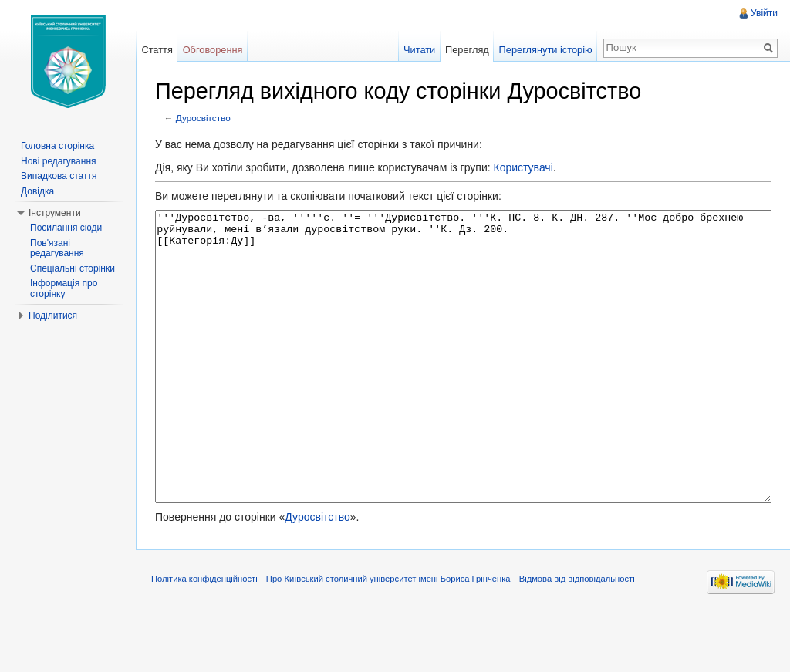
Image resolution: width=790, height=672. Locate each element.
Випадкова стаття (59, 176)
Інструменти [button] (55, 213)
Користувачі (523, 167)
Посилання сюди (66, 228)
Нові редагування (59, 161)
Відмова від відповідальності (577, 637)
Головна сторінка (57, 146)
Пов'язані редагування (57, 248)
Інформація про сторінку (64, 289)
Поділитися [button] (53, 316)
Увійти (764, 13)
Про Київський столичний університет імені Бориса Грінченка (388, 637)
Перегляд (467, 50)
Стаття (157, 50)
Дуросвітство (203, 118)
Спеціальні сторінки (73, 268)
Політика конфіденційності (204, 637)
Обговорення (213, 50)
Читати (419, 50)
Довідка (37, 191)
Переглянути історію (546, 50)
